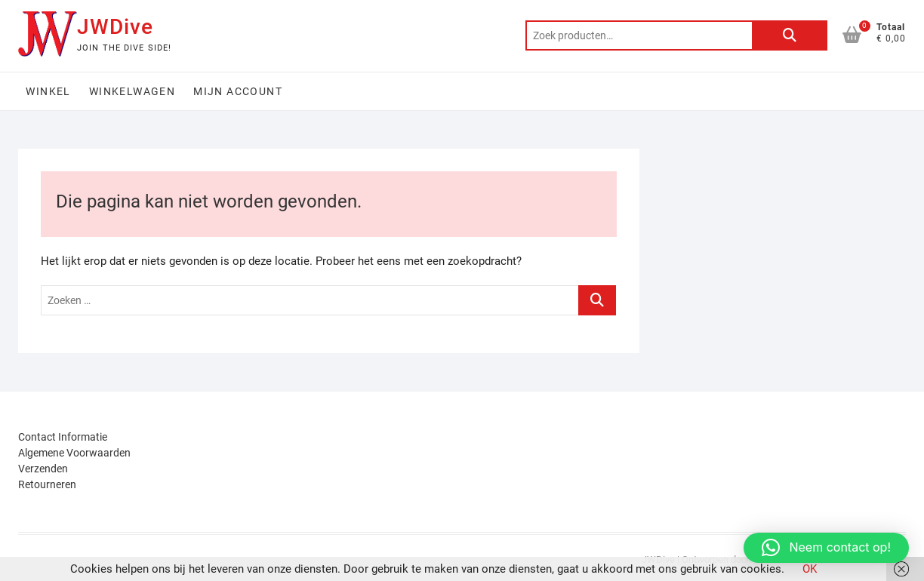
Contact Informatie (63, 437)
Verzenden (43, 469)
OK (810, 569)
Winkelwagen (132, 91)
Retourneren (47, 484)
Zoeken (790, 35)
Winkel (48, 91)
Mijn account (238, 91)
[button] (826, 548)
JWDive (115, 27)
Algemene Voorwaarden (74, 453)
